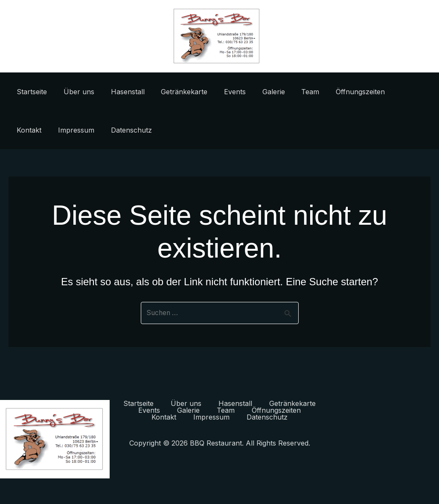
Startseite (31, 92)
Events (222, 92)
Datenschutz (86, 130)
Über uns (75, 92)
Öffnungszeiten (339, 92)
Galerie (258, 92)
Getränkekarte (174, 92)
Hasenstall (121, 92)
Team (292, 92)
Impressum (33, 130)
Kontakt (390, 92)
